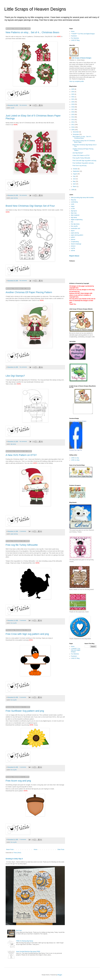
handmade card (75, 228)
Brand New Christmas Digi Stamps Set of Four (30, 206)
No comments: (24, 105)
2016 (73, 112)
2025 (73, 89)
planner (73, 239)
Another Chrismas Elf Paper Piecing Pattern (29, 292)
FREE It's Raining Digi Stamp (25, 941)
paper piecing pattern (77, 235)
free (72, 222)
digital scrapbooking (77, 220)
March (75, 187)
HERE (8, 212)
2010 (73, 127)
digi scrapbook (75, 215)
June (74, 179)
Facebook (74, 36)
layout (73, 231)
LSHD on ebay (75, 462)
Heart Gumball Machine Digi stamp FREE (28, 952)
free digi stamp (75, 224)
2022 (73, 97)
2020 (73, 102)
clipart (73, 206)
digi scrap (74, 213)
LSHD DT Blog (75, 40)
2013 (73, 120)
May (74, 181)
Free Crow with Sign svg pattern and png (27, 634)
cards (73, 204)
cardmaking (74, 202)
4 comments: (23, 767)
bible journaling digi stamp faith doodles (82, 198)
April (74, 184)
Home (36, 849)
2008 (73, 190)
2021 (73, 99)
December (76, 132)
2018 (73, 107)
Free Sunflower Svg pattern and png (25, 711)
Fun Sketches (75, 38)
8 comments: (23, 697)
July (74, 176)
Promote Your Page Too (76, 452)
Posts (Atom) (17, 853)
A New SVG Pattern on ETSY (21, 455)
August (75, 174)
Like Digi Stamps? (15, 376)
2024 (73, 92)
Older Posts (61, 849)
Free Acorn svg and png (18, 781)
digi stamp (13, 444)
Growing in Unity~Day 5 (14, 859)
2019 (73, 104)
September (76, 171)
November (76, 134)
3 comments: (23, 620)
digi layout (74, 211)
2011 (73, 125)
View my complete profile (77, 81)
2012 (73, 122)
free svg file (14, 623)
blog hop (73, 200)
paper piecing (14, 198)
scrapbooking (75, 242)
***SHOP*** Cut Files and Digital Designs (83, 34)
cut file (73, 209)
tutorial (73, 251)
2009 (73, 130)
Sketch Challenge (76, 244)
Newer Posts (10, 849)
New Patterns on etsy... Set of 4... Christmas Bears (32, 32)
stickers (73, 246)
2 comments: (23, 531)
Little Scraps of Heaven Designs (35, 9)
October (75, 169)
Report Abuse (74, 256)
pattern (73, 237)
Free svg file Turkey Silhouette (22, 545)
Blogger (60, 975)
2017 (73, 109)
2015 (73, 114)
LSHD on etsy (75, 460)
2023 (73, 94)
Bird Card (19, 930)
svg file (12, 108)
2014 (73, 117)
